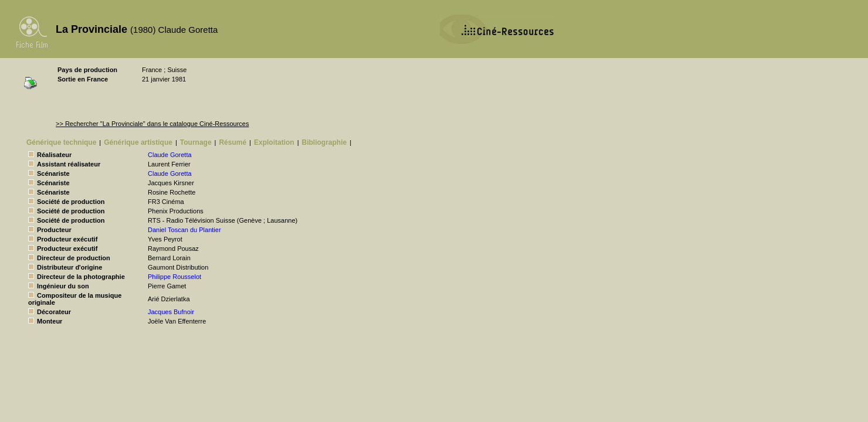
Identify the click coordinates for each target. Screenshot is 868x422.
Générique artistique (138, 142)
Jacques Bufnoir (171, 312)
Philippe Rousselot (174, 277)
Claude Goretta (170, 155)
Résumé (233, 142)
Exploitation (274, 142)
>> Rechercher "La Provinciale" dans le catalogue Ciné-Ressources (152, 124)
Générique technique (61, 142)
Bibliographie (325, 142)
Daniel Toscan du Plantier (184, 230)
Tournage (196, 142)
